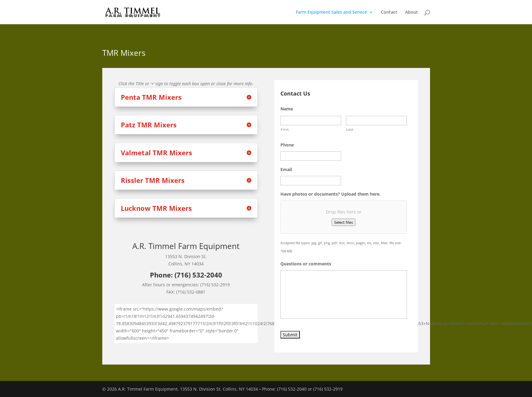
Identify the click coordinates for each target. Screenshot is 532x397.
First (285, 129)
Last (350, 129)
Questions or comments (306, 264)
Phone (287, 145)
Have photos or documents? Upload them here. (330, 194)
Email (286, 170)
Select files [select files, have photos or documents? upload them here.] (344, 222)
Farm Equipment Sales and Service (331, 12)
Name (287, 109)
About (412, 12)
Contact (389, 12)
